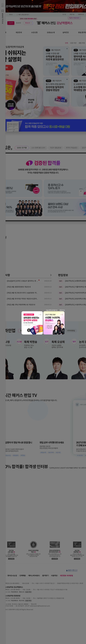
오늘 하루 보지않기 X (52, 310)
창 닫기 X (62, 310)
